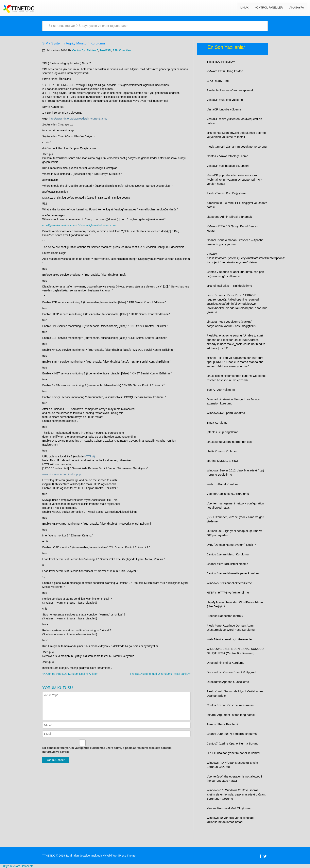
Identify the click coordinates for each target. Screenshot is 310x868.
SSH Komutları (122, 50)
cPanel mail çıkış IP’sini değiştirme (229, 286)
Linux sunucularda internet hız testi (230, 442)
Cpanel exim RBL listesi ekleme (227, 564)
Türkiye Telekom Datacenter (17, 866)
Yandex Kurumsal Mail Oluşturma (229, 808)
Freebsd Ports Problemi (222, 724)
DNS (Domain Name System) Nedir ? (231, 545)
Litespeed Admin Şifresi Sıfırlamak (229, 217)
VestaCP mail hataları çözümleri (228, 166)
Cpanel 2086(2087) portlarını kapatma (232, 734)
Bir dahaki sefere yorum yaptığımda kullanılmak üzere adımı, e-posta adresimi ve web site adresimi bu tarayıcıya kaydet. (107, 750)
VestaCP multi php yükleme (225, 100)
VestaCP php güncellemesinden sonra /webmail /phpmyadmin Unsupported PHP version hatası (234, 179)
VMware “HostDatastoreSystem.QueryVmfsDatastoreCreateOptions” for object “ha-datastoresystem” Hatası (246, 258)
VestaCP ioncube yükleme (224, 109)
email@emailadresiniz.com (99, 225)
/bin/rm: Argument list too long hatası (231, 715)
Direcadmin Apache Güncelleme (228, 682)
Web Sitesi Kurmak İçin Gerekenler (230, 639)
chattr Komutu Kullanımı (222, 451)
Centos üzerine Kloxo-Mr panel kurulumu (233, 573)
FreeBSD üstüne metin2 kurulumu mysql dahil (160, 674)
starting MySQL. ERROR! (223, 461)
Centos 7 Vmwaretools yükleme (227, 156)
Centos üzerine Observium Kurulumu (231, 705)
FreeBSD (105, 50)
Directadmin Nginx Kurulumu (225, 663)
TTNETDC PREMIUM (221, 62)
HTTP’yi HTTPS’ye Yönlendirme (228, 592)
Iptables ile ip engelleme (223, 432)
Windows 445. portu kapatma (226, 413)
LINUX (244, 8)
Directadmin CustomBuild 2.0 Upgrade (232, 672)
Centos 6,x (79, 50)
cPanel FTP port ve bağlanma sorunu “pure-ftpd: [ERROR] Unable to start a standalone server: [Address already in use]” (235, 362)
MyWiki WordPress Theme (119, 856)
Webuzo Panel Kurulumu (223, 484)
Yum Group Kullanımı (221, 390)
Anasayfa (297, 8)
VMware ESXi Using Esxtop (225, 71)
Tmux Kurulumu (217, 423)
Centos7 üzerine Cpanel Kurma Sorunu (232, 743)
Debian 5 (93, 50)
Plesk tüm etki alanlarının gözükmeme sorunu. (237, 147)
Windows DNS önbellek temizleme (229, 583)
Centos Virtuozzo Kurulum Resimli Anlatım (70, 674)
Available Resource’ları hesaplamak (230, 90)
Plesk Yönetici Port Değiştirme (226, 193)
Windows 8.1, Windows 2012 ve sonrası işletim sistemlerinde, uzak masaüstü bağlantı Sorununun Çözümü (236, 794)
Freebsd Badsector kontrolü (225, 616)
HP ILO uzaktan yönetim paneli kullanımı (233, 753)
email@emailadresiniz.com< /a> (62, 225)
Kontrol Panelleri (269, 8)
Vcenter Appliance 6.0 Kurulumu (228, 494)
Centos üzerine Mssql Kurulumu (228, 554)
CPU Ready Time (218, 81)
